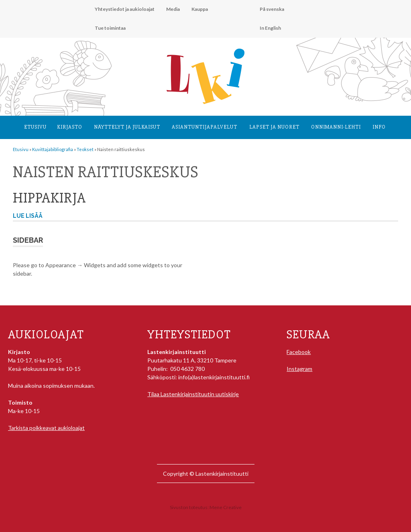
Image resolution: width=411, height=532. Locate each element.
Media (173, 9)
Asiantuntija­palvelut (204, 127)
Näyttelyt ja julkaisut (127, 127)
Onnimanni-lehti (336, 127)
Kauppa (200, 9)
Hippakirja (49, 198)
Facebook (299, 352)
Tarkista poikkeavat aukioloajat (46, 428)
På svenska (272, 9)
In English (270, 28)
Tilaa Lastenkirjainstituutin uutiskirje (193, 394)
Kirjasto (70, 127)
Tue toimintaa (110, 28)
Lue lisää (28, 216)
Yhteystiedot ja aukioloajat (125, 9)
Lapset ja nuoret (274, 127)
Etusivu (35, 127)
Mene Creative (226, 507)
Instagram (299, 369)
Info (379, 127)
